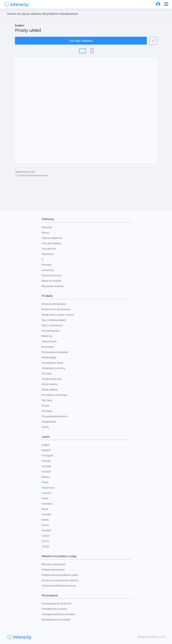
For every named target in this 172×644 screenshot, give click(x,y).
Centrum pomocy (51, 275)
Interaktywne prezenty (54, 609)
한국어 (45, 541)
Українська (48, 488)
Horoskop (47, 411)
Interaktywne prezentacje (56, 620)
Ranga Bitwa (49, 422)
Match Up (47, 336)
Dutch (45, 498)
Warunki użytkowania (54, 564)
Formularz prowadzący (55, 395)
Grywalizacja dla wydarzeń (57, 604)
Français (46, 461)
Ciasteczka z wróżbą (53, 368)
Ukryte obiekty (50, 384)
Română (46, 530)
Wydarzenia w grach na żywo (58, 315)
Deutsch (46, 472)
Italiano (46, 477)
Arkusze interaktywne (54, 304)
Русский (46, 466)
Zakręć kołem (49, 341)
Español (46, 450)
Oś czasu (47, 374)
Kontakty (47, 265)
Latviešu (46, 493)
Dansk (45, 520)
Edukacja (47, 227)
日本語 (45, 546)
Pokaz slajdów (50, 390)
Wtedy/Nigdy (49, 357)
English (46, 445)
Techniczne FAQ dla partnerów (59, 586)
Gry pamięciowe (51, 331)
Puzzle (46, 406)
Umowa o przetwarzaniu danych (60, 580)
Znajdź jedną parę (52, 379)
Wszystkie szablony (53, 286)
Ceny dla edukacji (51, 243)
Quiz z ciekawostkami (54, 320)
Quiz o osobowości (52, 325)
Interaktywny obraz (52, 363)
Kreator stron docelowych (56, 309)
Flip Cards (47, 400)
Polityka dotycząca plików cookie (60, 575)
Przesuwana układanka (55, 352)
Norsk (45, 509)
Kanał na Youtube (52, 281)
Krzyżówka (48, 347)
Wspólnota (48, 254)
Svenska (46, 514)
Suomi (45, 525)
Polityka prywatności (53, 570)
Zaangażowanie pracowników (58, 614)
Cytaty (45, 427)
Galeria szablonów (52, 238)
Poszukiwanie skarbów (55, 416)
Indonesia (47, 504)
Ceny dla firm (49, 249)
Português (47, 456)
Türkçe (45, 536)
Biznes (45, 233)
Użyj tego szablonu (81, 41)
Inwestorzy (48, 270)
